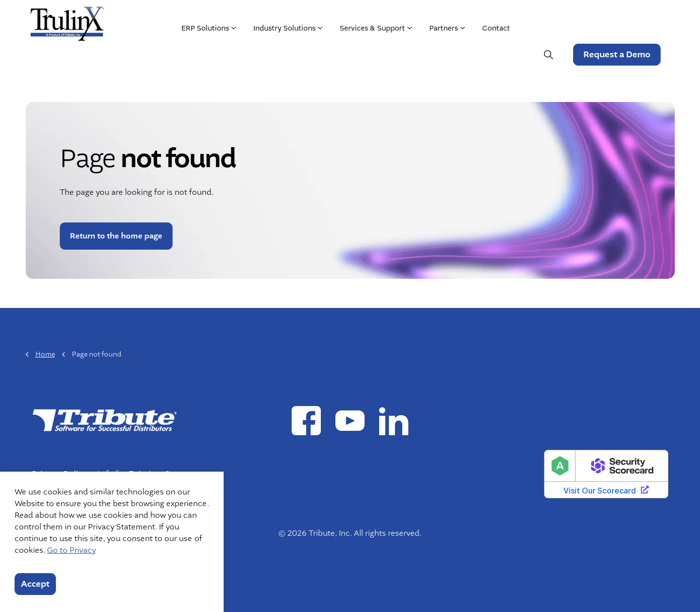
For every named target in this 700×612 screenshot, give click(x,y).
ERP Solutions (205, 54)
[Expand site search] (548, 55)
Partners (443, 54)
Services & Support (372, 54)
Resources (464, 18)
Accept (35, 584)
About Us (418, 18)
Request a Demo (616, 55)
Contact (496, 54)
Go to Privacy (71, 550)
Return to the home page (116, 236)
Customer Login (629, 18)
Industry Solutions (284, 54)
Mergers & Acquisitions (539, 18)
